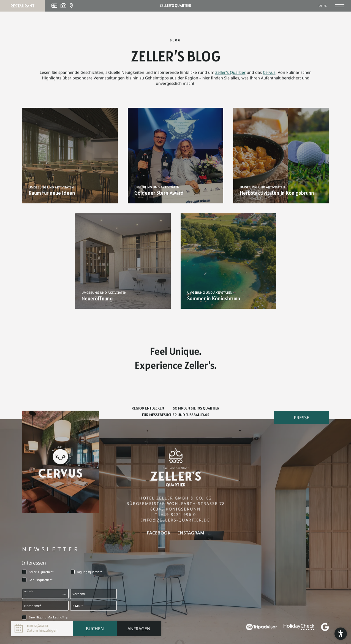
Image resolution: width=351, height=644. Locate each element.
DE (320, 6)
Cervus (269, 75)
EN (325, 6)
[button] (341, 634)
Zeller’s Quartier (230, 75)
